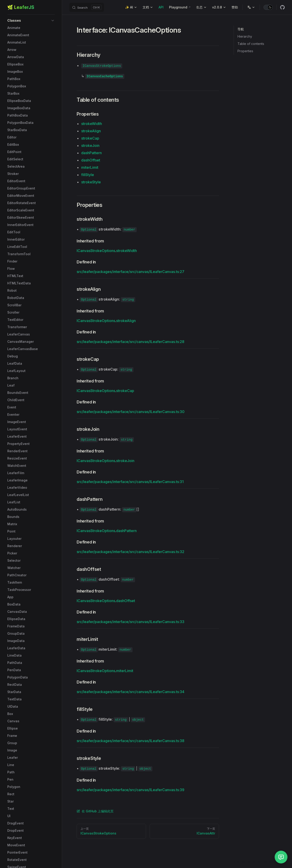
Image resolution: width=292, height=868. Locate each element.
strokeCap (90, 138)
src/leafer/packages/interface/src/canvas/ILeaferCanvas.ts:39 (130, 790)
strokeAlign (91, 131)
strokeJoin (90, 146)
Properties (245, 51)
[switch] (268, 7)
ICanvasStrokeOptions (96, 251)
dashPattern (91, 153)
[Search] (87, 7)
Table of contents (251, 44)
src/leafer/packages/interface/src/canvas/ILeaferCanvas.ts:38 (130, 741)
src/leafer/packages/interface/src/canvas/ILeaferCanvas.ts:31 (130, 482)
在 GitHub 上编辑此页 (95, 811)
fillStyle (88, 175)
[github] (282, 7)
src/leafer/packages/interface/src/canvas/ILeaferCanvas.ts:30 (131, 412)
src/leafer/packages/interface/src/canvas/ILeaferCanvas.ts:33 (130, 622)
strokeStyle (91, 182)
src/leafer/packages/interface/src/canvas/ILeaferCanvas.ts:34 (130, 692)
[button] (31, 21)
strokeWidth (92, 124)
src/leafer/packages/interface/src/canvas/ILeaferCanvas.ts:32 (130, 552)
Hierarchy (245, 36)
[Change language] (251, 7)
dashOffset (91, 160)
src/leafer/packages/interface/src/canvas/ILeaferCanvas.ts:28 (130, 342)
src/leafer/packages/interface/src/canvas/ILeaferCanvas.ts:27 (130, 272)
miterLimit (90, 167)
